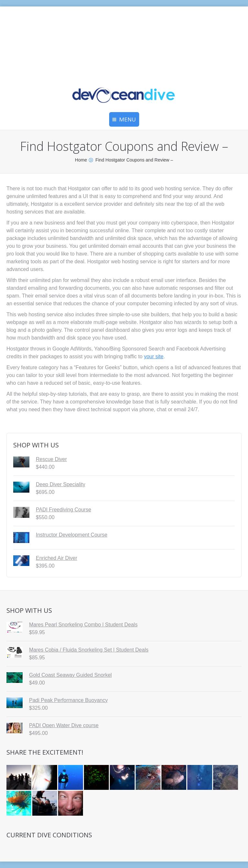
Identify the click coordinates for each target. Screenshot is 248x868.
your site (154, 356)
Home (81, 160)
